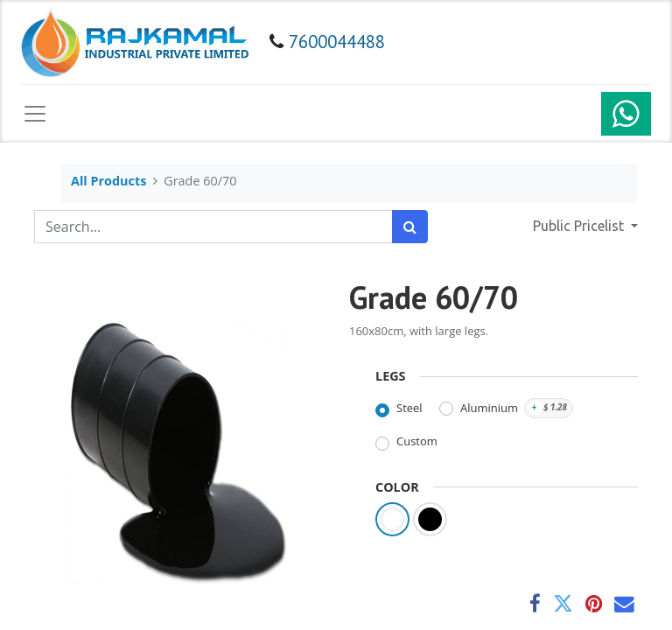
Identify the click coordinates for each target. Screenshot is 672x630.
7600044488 (337, 42)
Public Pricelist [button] (580, 226)
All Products (108, 181)
